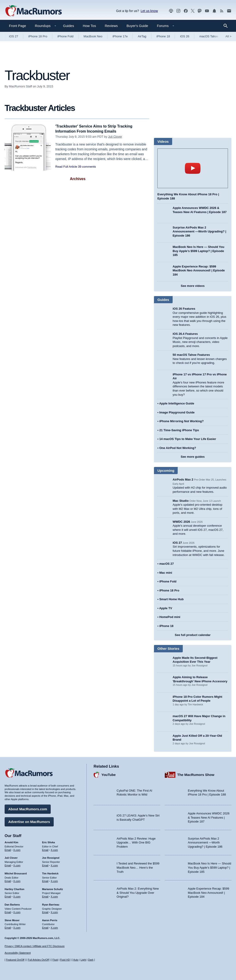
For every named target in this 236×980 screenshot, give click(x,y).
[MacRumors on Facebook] (186, 11)
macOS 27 (167, 564)
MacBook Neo (93, 36)
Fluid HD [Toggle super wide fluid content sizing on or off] (65, 960)
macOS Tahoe (209, 36)
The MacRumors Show (196, 774)
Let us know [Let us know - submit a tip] (149, 11)
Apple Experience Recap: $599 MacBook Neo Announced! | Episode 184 (199, 270)
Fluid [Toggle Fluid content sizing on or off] (55, 960)
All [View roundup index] (228, 36)
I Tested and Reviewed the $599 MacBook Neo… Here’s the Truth (138, 867)
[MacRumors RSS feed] (222, 11)
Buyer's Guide (137, 26)
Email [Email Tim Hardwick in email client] (45, 880)
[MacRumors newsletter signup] (229, 11)
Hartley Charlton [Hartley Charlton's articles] (15, 888)
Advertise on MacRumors (29, 821)
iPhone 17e (120, 36)
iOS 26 (185, 36)
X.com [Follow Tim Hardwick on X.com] (54, 880)
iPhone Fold (65, 36)
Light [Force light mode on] (83, 960)
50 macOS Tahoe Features (191, 355)
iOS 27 (14, 36)
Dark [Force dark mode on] (91, 960)
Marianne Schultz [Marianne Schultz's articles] (53, 888)
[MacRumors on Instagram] (178, 11)
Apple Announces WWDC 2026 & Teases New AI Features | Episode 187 (209, 817)
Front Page (18, 26)
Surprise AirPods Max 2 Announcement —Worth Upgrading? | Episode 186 (199, 232)
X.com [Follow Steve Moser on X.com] (17, 927)
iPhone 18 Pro (38, 36)
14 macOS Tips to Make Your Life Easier (188, 439)
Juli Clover (115, 137)
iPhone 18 (163, 36)
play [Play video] (193, 168)
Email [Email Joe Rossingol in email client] (45, 865)
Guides (69, 26)
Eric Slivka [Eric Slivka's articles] (49, 842)
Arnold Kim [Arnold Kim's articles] (11, 842)
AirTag (142, 36)
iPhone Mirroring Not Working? (181, 421)
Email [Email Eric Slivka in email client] (45, 849)
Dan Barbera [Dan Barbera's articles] (12, 904)
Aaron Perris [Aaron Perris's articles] (50, 919)
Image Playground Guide (177, 412)
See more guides (193, 457)
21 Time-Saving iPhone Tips (179, 430)
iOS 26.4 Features (185, 334)
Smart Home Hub (171, 599)
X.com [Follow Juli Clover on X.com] (17, 865)
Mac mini (166, 573)
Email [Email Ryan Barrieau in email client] (45, 912)
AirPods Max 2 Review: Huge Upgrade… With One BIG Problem (136, 842)
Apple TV (166, 608)
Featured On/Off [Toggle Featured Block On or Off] (15, 960)
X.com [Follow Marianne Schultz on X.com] (54, 896)
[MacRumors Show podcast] (171, 11)
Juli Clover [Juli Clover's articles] (11, 857)
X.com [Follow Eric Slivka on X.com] (54, 849)
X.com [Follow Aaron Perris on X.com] (54, 927)
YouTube (109, 774)
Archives (78, 179)
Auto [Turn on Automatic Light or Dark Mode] (76, 960)
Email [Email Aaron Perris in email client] (45, 927)
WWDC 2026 (181, 522)
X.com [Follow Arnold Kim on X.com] (17, 849)
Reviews (111, 26)
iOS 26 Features (184, 309)
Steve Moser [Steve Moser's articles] (12, 919)
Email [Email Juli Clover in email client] (8, 865)
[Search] (227, 26)
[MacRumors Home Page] (33, 11)
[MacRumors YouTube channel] (207, 11)
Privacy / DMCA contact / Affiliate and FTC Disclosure (35, 946)
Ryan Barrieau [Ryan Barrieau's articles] (51, 904)
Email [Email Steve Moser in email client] (8, 927)
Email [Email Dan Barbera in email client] (8, 912)
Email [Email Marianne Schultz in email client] (45, 896)
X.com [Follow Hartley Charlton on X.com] (17, 896)
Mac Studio (181, 501)
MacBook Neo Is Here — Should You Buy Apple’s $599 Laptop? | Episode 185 (198, 251)
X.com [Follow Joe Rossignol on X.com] (54, 865)
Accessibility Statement (18, 953)
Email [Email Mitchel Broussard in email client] (8, 880)
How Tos (89, 26)
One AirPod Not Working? (178, 448)
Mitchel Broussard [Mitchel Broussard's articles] (16, 873)
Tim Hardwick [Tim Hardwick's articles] (50, 873)
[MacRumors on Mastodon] (200, 11)
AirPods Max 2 (183, 480)
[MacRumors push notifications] (214, 11)
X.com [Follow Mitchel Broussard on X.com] (17, 880)
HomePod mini (170, 617)
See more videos (193, 286)
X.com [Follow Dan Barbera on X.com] (17, 912)
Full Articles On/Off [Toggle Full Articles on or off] (38, 960)
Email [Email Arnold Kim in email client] (8, 849)
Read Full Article (66, 167)
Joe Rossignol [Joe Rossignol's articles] (51, 857)
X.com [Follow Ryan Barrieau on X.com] (54, 912)
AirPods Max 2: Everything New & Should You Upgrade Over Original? (138, 892)
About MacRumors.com (28, 808)
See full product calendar (193, 635)
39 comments (87, 167)
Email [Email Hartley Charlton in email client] (8, 896)
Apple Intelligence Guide (177, 403)
